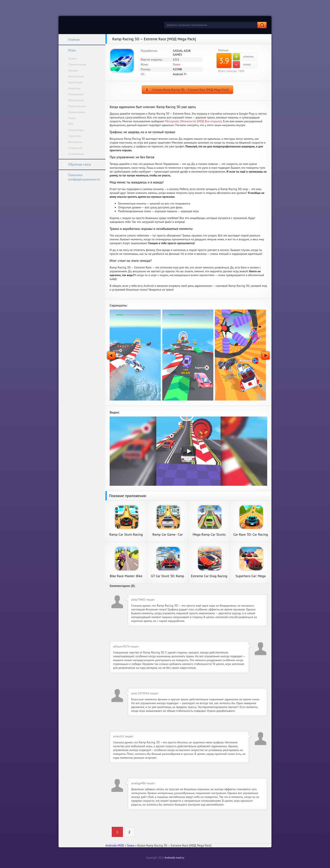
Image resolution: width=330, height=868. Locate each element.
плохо (242, 65)
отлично (243, 57)
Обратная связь (77, 164)
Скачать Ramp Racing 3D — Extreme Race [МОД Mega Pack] (191, 90)
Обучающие (76, 100)
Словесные (75, 148)
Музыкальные (77, 106)
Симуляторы (76, 130)
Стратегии (75, 136)
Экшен (72, 58)
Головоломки (77, 112)
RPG (71, 124)
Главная (71, 39)
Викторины (75, 142)
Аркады (73, 70)
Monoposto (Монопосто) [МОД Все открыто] (193, 121)
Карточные (75, 82)
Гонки (72, 118)
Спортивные (76, 154)
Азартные (74, 88)
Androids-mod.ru (174, 858)
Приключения (77, 64)
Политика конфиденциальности (81, 177)
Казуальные (76, 94)
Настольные (76, 76)
